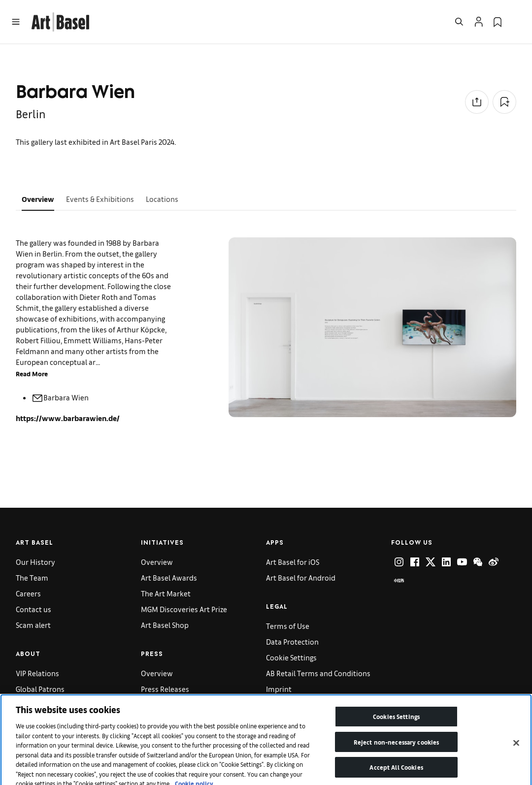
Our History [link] (35, 562)
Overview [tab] (38, 199)
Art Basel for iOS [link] (293, 562)
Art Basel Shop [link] (165, 625)
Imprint (279, 689)
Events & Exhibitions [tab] (100, 199)
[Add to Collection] (504, 102)
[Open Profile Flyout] (479, 22)
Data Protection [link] (292, 641)
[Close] (516, 752)
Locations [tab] (162, 199)
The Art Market (166, 593)
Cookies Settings (396, 726)
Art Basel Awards (169, 577)
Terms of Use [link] (288, 626)
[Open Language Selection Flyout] (516, 22)
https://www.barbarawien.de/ (68, 418)
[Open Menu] (16, 22)
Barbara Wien (60, 397)
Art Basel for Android (301, 577)
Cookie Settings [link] (291, 657)
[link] (60, 20)
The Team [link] (32, 577)
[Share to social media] (477, 102)
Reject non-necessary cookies (397, 752)
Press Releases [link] (165, 689)
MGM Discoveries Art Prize (184, 609)
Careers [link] (28, 593)
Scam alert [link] (33, 625)
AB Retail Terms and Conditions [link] (318, 673)
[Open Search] (459, 22)
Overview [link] (157, 562)
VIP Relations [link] (37, 673)
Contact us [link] (33, 609)
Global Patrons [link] (40, 689)
